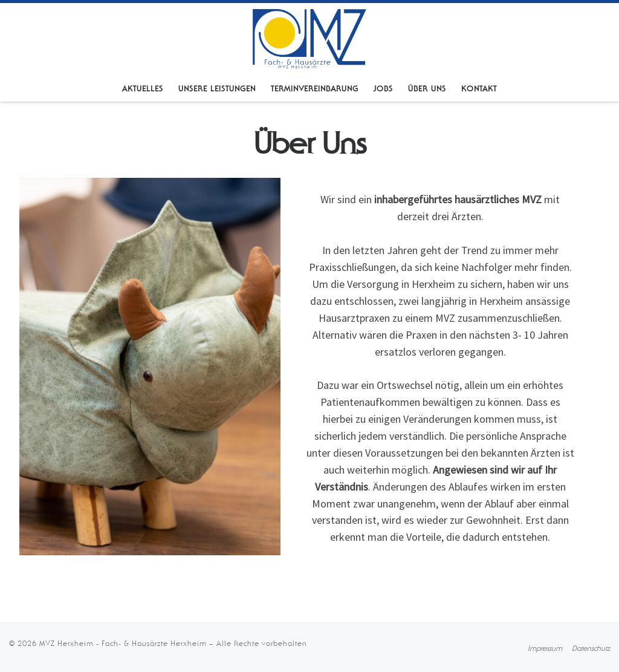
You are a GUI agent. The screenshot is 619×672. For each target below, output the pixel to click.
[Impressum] (545, 648)
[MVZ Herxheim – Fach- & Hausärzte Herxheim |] (309, 38)
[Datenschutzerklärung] (591, 648)
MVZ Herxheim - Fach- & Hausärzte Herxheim (123, 644)
